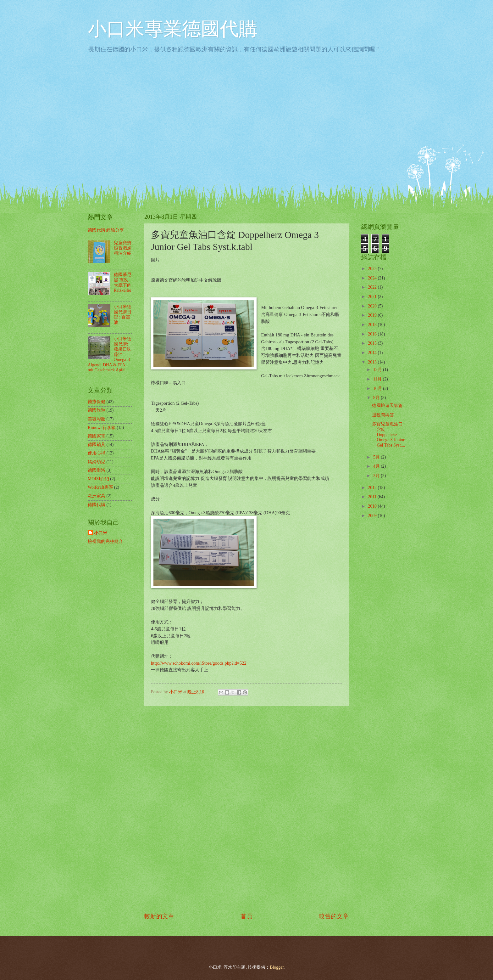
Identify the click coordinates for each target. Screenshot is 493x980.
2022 (373, 287)
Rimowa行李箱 (102, 428)
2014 (373, 353)
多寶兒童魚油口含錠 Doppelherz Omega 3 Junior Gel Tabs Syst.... (388, 434)
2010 (373, 506)
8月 (377, 398)
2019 (373, 315)
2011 (373, 497)
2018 (373, 325)
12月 (378, 370)
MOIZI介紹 (98, 479)
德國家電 (97, 436)
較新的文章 (159, 916)
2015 (373, 343)
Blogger (277, 967)
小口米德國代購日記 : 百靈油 (123, 315)
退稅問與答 (383, 415)
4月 (377, 466)
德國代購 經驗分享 (106, 230)
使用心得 (97, 453)
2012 (373, 488)
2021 (373, 297)
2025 (373, 269)
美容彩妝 (97, 419)
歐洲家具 (97, 496)
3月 (377, 476)
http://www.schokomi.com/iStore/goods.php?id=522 (199, 663)
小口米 (101, 533)
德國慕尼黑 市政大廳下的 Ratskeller (123, 282)
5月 (377, 457)
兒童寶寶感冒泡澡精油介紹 (123, 248)
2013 (373, 362)
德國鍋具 (97, 445)
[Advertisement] (246, 809)
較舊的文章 (334, 916)
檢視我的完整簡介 (105, 541)
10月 (378, 389)
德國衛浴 (97, 470)
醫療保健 (97, 402)
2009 (373, 516)
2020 (373, 306)
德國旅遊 (97, 410)
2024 (373, 278)
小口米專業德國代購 (173, 29)
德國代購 (97, 505)
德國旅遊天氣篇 (387, 406)
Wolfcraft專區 (100, 487)
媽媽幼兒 (97, 462)
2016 (373, 334)
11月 (378, 379)
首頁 (246, 916)
